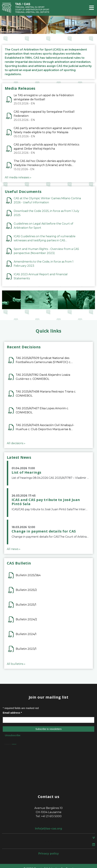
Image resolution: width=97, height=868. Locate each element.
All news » (14, 549)
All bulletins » (16, 664)
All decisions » (16, 443)
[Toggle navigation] (92, 8)
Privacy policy (49, 854)
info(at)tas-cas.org (48, 829)
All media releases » (18, 177)
